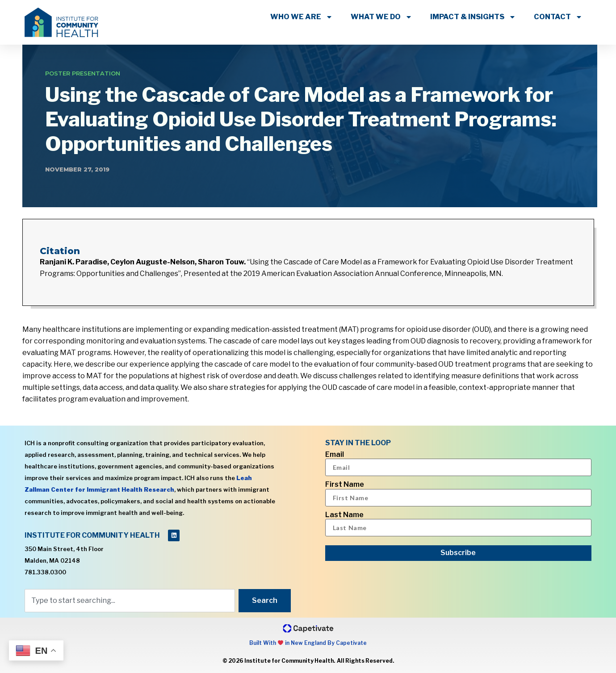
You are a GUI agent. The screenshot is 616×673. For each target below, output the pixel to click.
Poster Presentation (83, 73)
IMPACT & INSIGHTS (473, 17)
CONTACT (558, 17)
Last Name (344, 515)
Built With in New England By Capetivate (308, 643)
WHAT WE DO (381, 17)
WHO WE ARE (302, 17)
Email (335, 455)
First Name (345, 485)
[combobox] (130, 601)
